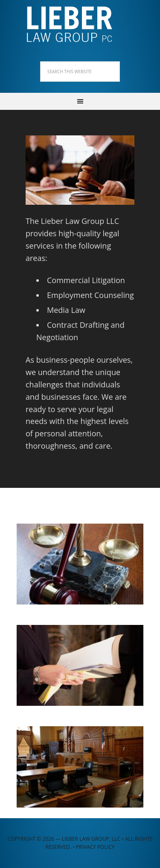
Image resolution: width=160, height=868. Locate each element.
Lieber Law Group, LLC (80, 21)
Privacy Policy (95, 847)
